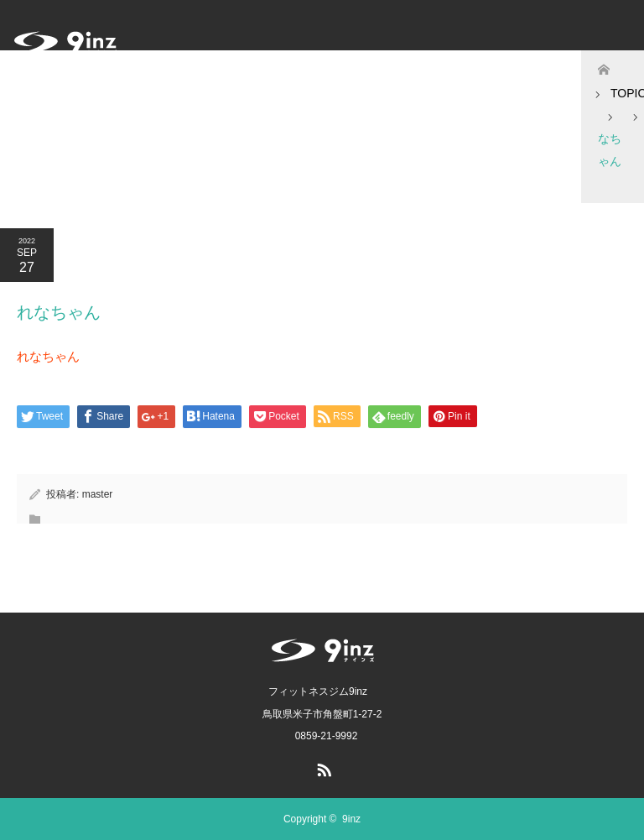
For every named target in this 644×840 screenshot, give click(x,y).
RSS (322, 767)
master (98, 494)
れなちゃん (48, 356)
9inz (351, 819)
